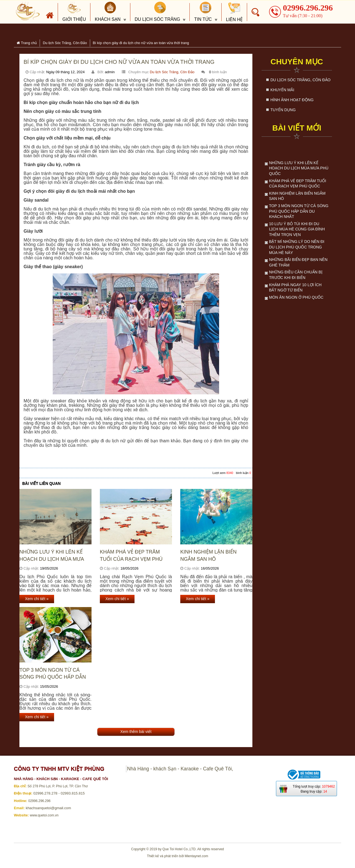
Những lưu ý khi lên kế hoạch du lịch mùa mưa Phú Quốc (52, 556)
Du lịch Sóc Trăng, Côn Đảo (172, 72)
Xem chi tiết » (37, 599)
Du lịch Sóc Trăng (158, 12)
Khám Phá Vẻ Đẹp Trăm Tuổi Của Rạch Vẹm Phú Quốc (131, 556)
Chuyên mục (297, 62)
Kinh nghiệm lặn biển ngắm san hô (208, 555)
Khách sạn (108, 12)
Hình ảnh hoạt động (292, 100)
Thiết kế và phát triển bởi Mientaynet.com (178, 856)
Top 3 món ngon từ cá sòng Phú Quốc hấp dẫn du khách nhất (53, 674)
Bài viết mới (297, 128)
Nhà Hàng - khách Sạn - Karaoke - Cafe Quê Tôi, (180, 769)
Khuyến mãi (282, 90)
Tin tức (203, 12)
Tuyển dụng (283, 110)
